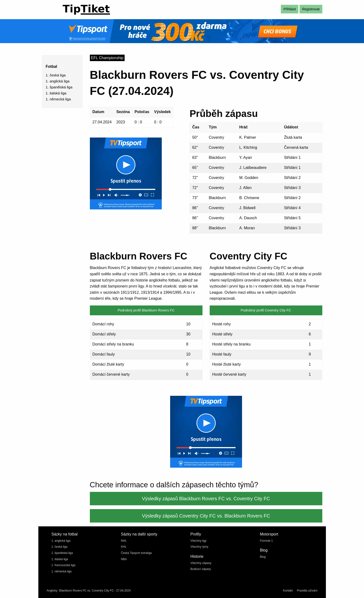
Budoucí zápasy (201, 569)
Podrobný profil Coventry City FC (266, 310)
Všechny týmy (199, 547)
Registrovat (311, 9)
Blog (263, 557)
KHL (124, 547)
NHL (124, 541)
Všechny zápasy (201, 563)
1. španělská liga (59, 87)
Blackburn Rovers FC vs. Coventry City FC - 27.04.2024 (95, 591)
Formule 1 (266, 541)
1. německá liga (58, 99)
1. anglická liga (58, 81)
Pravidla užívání (307, 591)
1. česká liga (56, 75)
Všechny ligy (199, 541)
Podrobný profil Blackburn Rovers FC (146, 310)
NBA (124, 559)
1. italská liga (56, 93)
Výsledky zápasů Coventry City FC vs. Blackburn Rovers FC (206, 516)
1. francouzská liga (64, 565)
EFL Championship (107, 58)
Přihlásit (290, 9)
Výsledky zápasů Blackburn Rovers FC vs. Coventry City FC (206, 499)
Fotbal (52, 66)
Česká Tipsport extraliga (136, 553)
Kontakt (288, 591)
